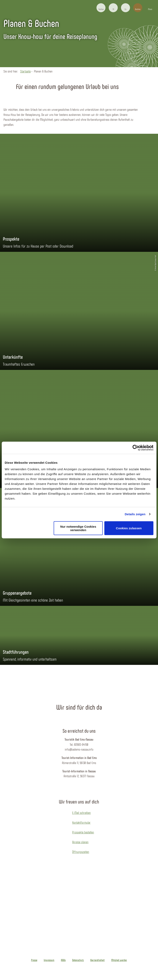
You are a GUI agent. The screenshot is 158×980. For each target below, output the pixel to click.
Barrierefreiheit (97, 960)
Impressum (49, 960)
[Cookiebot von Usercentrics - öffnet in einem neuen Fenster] (135, 448)
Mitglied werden (119, 960)
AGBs (63, 960)
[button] (113, 8)
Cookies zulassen (129, 528)
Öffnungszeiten (81, 852)
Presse (34, 960)
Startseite (25, 71)
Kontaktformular (81, 822)
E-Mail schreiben (81, 813)
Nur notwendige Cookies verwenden (78, 528)
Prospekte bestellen (83, 832)
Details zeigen (135, 514)
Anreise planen (80, 842)
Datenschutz (78, 960)
